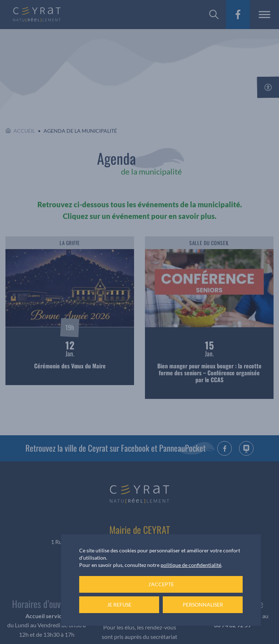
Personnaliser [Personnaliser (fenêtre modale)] (203, 605)
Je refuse (119, 605)
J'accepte (161, 584)
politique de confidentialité (191, 565)
